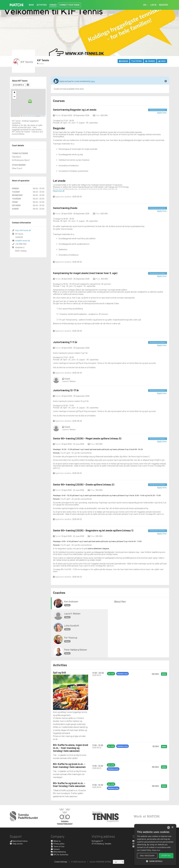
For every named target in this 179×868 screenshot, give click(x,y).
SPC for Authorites (60, 854)
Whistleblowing (58, 852)
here (93, 81)
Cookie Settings (61, 862)
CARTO (43, 116)
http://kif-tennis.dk (23, 230)
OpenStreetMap (31, 116)
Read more (59, 191)
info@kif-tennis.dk (23, 240)
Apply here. (162, 113)
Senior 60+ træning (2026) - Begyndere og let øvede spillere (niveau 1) (93, 530)
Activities (137, 61)
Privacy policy (58, 844)
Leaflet (23, 116)
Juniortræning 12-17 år (66, 390)
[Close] (166, 81)
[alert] (155, 845)
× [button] (172, 827)
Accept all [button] (166, 855)
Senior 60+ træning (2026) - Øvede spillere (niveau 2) (84, 484)
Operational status (19, 841)
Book (164, 674)
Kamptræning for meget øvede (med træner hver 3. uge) (85, 273)
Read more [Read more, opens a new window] (156, 850)
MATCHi (17, 5)
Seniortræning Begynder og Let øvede (75, 110)
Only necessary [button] (147, 856)
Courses (150, 61)
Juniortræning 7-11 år (65, 342)
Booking (124, 61)
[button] (30, 101)
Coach (162, 61)
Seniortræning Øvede (65, 208)
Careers (55, 849)
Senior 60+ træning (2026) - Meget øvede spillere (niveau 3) (87, 438)
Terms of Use (58, 846)
